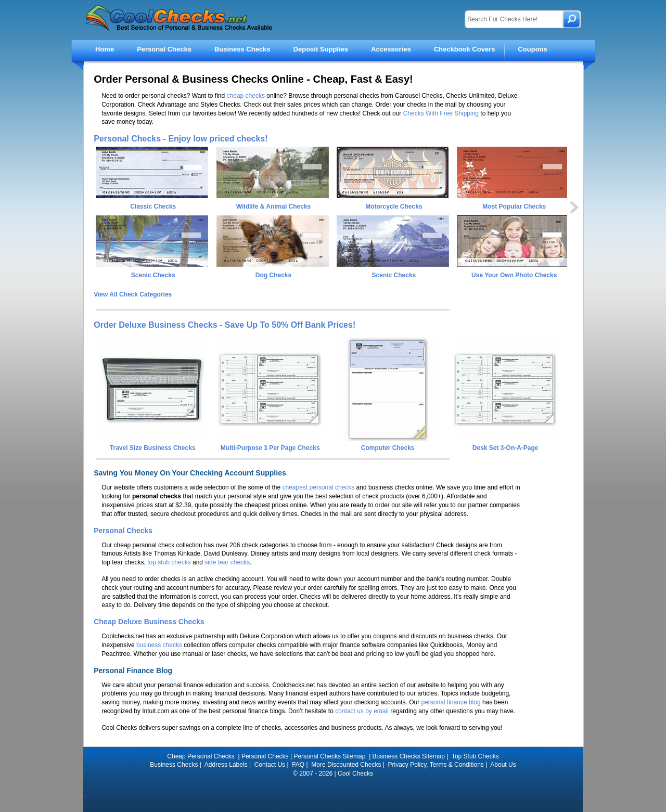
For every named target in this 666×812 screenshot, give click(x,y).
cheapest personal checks (318, 487)
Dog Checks (273, 275)
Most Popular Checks (514, 207)
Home (105, 49)
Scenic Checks (153, 275)
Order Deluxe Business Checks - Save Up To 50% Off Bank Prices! (225, 325)
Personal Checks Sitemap (330, 756)
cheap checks (246, 96)
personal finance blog (451, 702)
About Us (503, 765)
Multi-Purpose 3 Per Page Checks (270, 444)
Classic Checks (153, 207)
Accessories (391, 49)
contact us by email (362, 711)
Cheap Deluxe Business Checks (149, 622)
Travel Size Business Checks (152, 444)
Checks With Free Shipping (441, 113)
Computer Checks (387, 444)
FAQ (298, 765)
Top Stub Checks (475, 756)
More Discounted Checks (346, 765)
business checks (159, 645)
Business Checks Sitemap (409, 756)
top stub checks (169, 562)
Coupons (532, 49)
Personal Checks (164, 49)
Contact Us (270, 765)
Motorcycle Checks (394, 207)
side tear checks (227, 562)
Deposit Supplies (321, 49)
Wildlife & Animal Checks (273, 207)
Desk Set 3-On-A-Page (505, 444)
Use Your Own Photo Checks (514, 275)
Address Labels (226, 765)
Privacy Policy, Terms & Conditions (436, 765)
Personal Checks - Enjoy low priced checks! (181, 139)
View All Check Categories (133, 294)
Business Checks (242, 49)
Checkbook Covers (465, 49)
